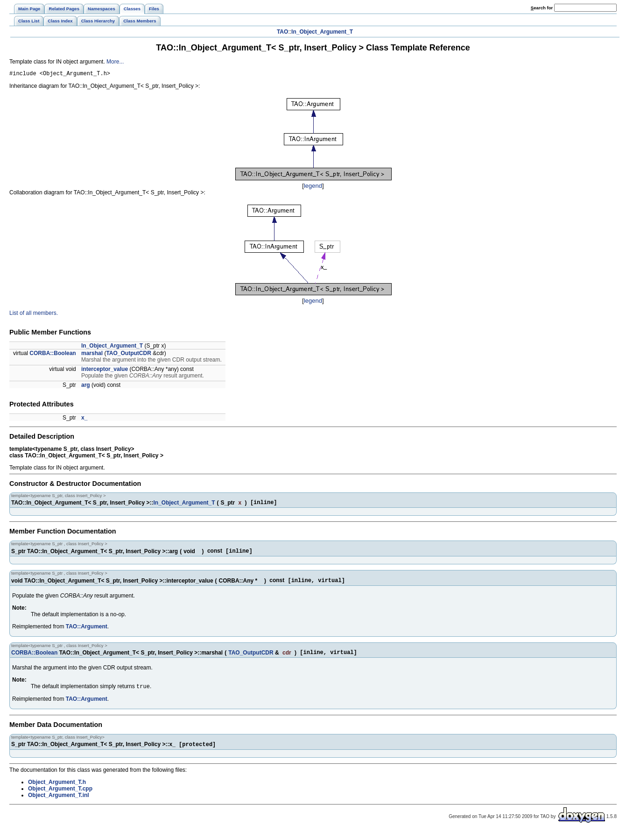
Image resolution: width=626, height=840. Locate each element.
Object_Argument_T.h (57, 790)
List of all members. (34, 314)
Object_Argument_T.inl (59, 803)
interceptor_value (105, 370)
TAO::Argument (87, 631)
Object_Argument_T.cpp (60, 797)
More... (115, 62)
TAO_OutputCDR (128, 355)
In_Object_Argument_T (322, 32)
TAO (282, 32)
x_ (84, 419)
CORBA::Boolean (53, 355)
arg (86, 386)
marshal (92, 355)
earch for (542, 8)
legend (313, 187)
